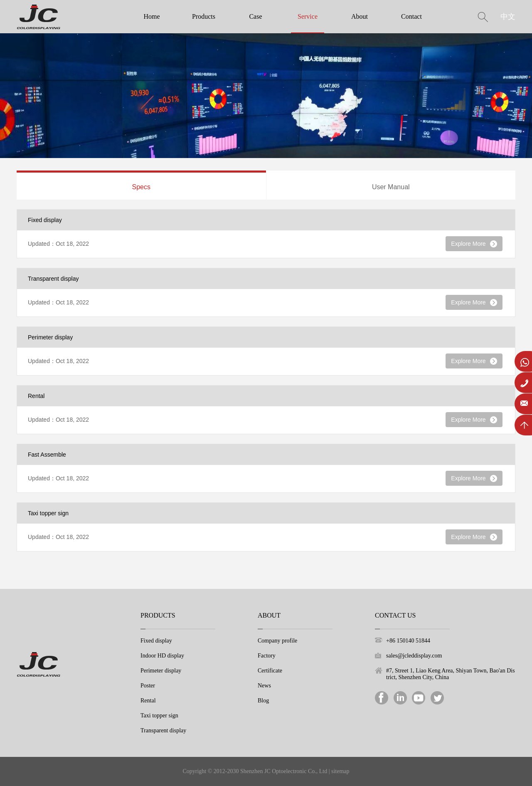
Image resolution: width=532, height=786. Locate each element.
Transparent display (163, 730)
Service (308, 16)
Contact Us (395, 615)
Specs (141, 187)
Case (255, 16)
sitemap (340, 771)
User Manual (391, 187)
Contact (411, 16)
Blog (263, 701)
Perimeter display (161, 671)
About (360, 16)
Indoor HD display (162, 656)
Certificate (270, 671)
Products (204, 16)
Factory (267, 656)
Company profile (277, 641)
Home (151, 16)
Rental (148, 701)
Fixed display (156, 641)
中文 (508, 17)
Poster (148, 686)
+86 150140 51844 (408, 641)
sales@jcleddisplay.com (414, 656)
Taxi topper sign (159, 716)
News (264, 686)
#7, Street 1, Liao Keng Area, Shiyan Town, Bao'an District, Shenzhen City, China (451, 674)
